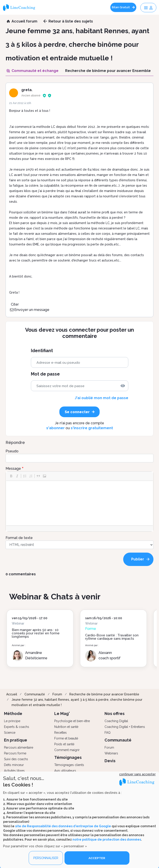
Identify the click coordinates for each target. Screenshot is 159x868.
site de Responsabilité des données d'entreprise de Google (63, 826)
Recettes (60, 733)
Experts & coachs (17, 727)
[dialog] (79, 820)
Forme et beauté (66, 738)
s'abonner (55, 428)
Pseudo (12, 451)
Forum (57, 694)
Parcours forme (15, 753)
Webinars (111, 753)
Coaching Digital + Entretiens (125, 727)
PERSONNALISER (46, 858)
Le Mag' (62, 714)
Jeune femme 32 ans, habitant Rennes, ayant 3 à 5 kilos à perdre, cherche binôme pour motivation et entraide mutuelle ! (77, 702)
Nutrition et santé (66, 727)
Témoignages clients (69, 765)
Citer (15, 304)
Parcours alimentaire (19, 748)
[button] (11, 476)
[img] (123, 386)
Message (13, 469)
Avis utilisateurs (65, 771)
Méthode (13, 714)
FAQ (108, 733)
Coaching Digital (116, 721)
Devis (110, 761)
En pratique (16, 740)
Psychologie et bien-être (72, 721)
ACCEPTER (97, 858)
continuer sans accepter (137, 774)
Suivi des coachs (16, 759)
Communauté (35, 694)
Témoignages (68, 757)
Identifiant (42, 351)
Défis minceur (14, 765)
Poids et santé (64, 744)
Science (10, 733)
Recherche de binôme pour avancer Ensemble (104, 694)
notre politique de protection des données (107, 839)
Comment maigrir (67, 750)
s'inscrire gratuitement (92, 428)
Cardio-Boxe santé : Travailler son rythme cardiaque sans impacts (112, 637)
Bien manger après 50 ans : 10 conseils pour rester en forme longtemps (36, 633)
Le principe (12, 721)
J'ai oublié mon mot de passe (102, 398)
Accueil (12, 694)
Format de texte (19, 538)
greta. (27, 90)
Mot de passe (45, 374)
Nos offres (115, 714)
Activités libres (14, 771)
